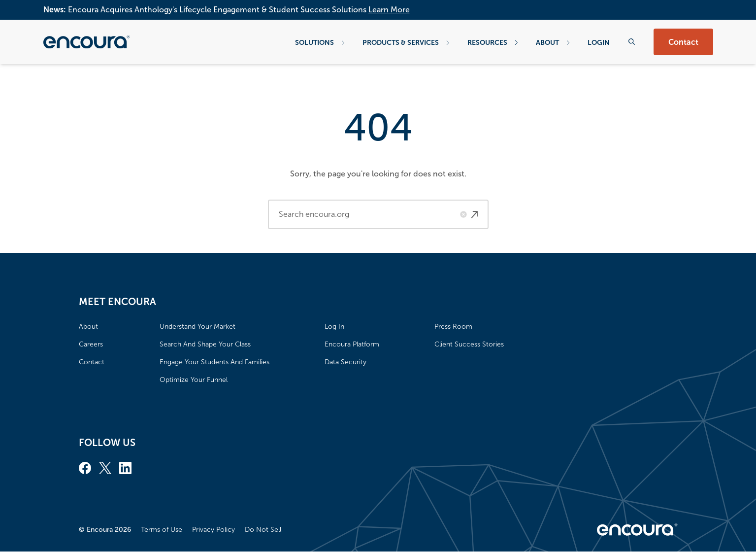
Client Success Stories (469, 344)
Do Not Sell (263, 530)
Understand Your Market (197, 327)
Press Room (453, 327)
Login (599, 42)
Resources (493, 42)
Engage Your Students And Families (214, 362)
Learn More (389, 10)
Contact (683, 42)
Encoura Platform (352, 344)
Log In (334, 327)
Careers (91, 344)
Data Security (345, 362)
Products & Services (406, 42)
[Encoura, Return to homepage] (87, 42)
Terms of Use (162, 530)
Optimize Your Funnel (194, 380)
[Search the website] (632, 42)
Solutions (320, 42)
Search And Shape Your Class (205, 344)
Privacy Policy (214, 530)
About (553, 42)
